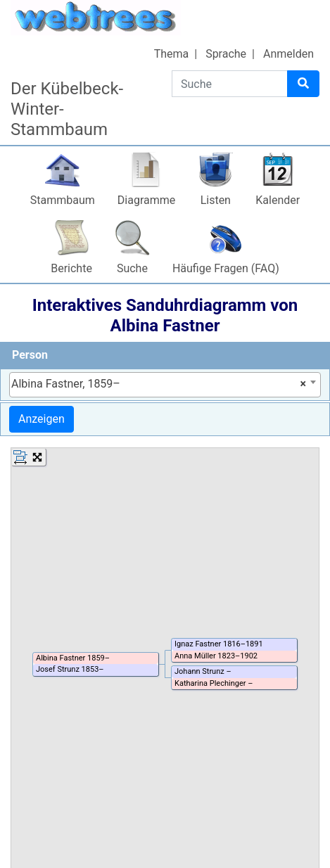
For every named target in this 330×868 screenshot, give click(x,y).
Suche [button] (132, 268)
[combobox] (165, 385)
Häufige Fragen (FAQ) (226, 268)
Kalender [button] (278, 200)
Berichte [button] (71, 268)
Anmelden (288, 54)
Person (30, 355)
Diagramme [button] (146, 200)
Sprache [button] (226, 54)
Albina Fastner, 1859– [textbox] (159, 384)
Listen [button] (216, 200)
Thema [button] (172, 54)
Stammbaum (63, 200)
